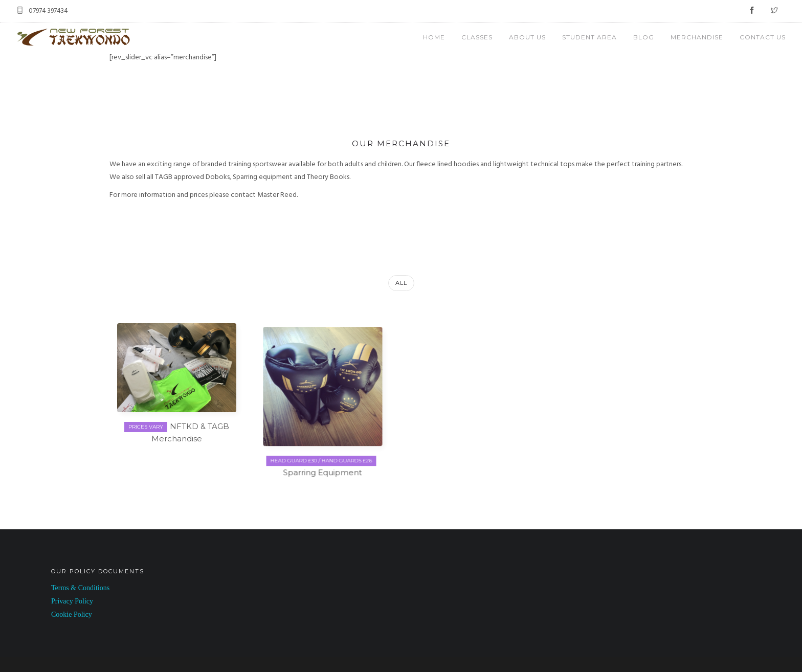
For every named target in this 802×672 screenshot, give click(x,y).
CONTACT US (763, 37)
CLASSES (477, 37)
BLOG (644, 37)
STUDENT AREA (589, 37)
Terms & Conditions (80, 587)
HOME (434, 37)
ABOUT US (527, 37)
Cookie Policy (72, 613)
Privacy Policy (72, 600)
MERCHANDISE (697, 37)
